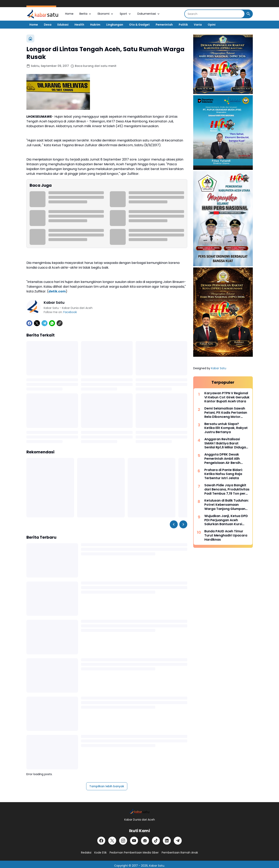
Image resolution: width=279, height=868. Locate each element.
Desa (48, 25)
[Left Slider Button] (174, 524)
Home (69, 14)
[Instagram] (123, 841)
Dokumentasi (149, 14)
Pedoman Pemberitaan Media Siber (134, 853)
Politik (183, 25)
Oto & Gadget (139, 25)
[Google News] (145, 841)
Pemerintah (164, 25)
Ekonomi (106, 14)
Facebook (70, 312)
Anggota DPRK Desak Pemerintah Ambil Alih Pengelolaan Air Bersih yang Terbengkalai (222, 459)
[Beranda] (30, 38)
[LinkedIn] (167, 841)
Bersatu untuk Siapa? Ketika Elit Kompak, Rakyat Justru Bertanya (226, 428)
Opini (212, 25)
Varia (198, 25)
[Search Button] (248, 14)
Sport (126, 14)
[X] (37, 323)
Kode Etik (100, 853)
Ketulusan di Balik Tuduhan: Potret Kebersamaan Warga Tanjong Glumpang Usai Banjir (226, 505)
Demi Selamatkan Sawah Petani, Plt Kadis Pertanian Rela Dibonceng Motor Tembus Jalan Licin (226, 413)
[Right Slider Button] (183, 524)
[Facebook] (29, 323)
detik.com (57, 291)
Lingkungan (115, 25)
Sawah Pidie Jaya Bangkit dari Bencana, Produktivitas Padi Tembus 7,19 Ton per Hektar (227, 489)
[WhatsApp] (52, 323)
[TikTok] (156, 841)
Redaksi (86, 853)
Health (79, 25)
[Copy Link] (60, 323)
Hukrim (95, 25)
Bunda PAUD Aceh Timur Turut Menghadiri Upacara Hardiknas (226, 535)
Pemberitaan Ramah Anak (180, 853)
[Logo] (139, 811)
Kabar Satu (219, 368)
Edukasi (63, 25)
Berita (86, 14)
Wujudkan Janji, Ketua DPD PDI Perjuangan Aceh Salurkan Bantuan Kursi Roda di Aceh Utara (226, 520)
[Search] (215, 14)
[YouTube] (134, 841)
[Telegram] (44, 323)
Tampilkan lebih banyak (107, 786)
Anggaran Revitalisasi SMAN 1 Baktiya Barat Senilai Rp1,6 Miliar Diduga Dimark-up (225, 443)
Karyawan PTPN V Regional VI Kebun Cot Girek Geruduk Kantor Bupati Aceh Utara (227, 397)
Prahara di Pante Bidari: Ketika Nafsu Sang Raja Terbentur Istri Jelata (223, 474)
